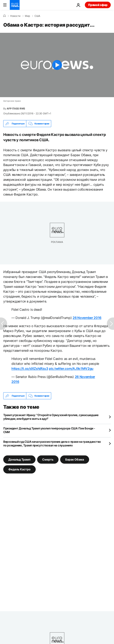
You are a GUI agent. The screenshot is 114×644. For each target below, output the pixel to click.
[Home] (4, 16)
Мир (27, 16)
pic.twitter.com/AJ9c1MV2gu (71, 369)
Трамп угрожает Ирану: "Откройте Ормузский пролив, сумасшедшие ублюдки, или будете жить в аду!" (51, 417)
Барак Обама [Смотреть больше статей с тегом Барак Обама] (75, 459)
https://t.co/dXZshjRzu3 (30, 369)
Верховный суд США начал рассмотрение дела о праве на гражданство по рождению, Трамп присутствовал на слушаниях (52, 443)
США (37, 16)
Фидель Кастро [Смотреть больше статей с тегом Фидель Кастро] (19, 469)
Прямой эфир (98, 5)
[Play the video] (57, 65)
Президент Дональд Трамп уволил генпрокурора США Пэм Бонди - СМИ (49, 430)
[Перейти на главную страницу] (15, 5)
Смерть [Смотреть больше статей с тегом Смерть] (48, 459)
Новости (15, 16)
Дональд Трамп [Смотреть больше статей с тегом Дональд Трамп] (19, 459)
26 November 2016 (87, 318)
